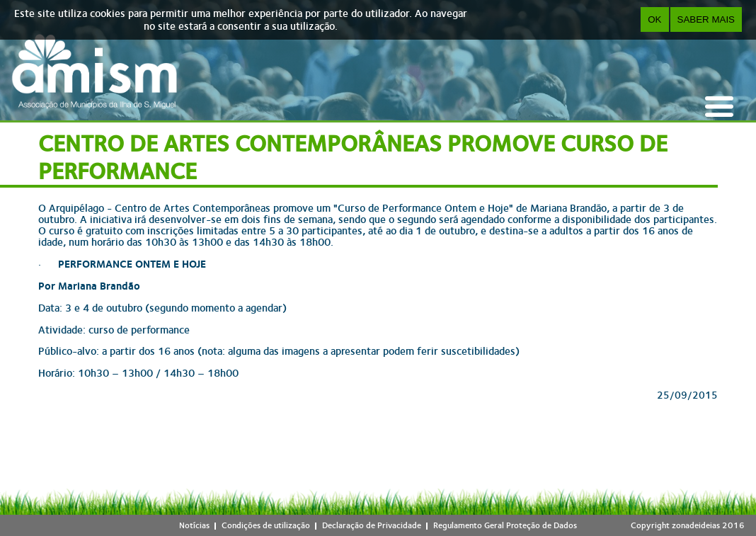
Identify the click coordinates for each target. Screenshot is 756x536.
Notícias (194, 525)
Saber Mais (706, 19)
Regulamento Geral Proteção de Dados (505, 525)
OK (654, 19)
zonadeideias (696, 525)
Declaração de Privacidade (372, 525)
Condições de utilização (266, 525)
